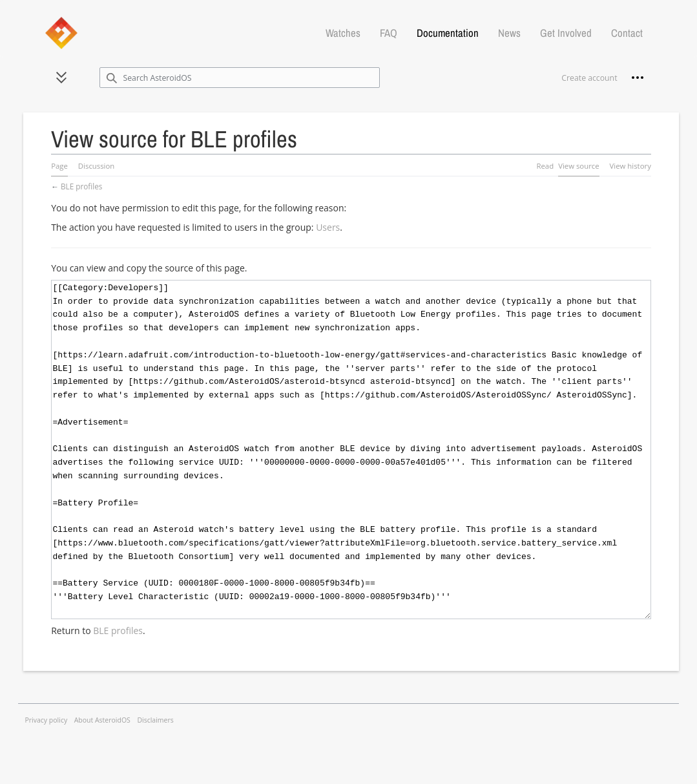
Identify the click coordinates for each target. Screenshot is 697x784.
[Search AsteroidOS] (240, 78)
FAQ (389, 33)
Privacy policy (47, 720)
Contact (627, 33)
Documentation (448, 33)
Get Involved (566, 33)
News (509, 33)
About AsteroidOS (102, 720)
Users (328, 227)
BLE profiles (81, 186)
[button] (61, 78)
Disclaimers (155, 720)
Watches (343, 33)
